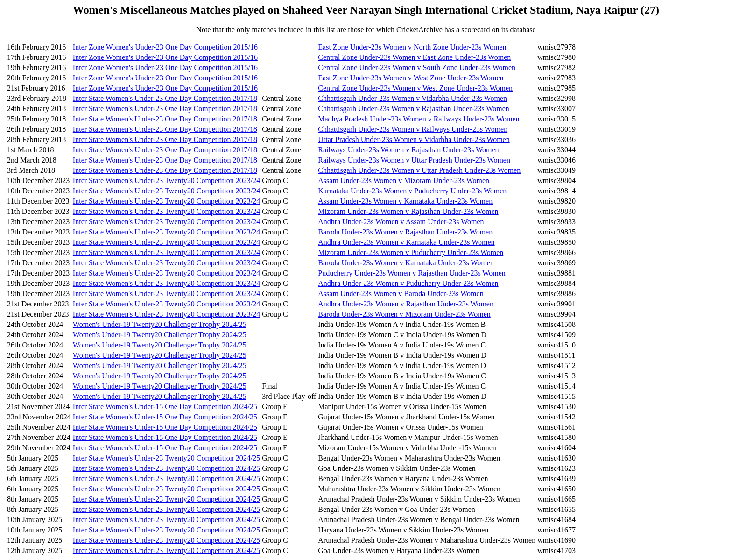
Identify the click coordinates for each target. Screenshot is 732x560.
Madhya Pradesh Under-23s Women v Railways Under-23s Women (419, 119)
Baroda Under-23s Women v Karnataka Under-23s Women (406, 263)
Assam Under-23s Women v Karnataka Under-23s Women (405, 201)
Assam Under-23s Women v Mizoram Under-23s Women (404, 181)
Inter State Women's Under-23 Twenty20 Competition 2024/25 (166, 458)
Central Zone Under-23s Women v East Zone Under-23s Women (414, 57)
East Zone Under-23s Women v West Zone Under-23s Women (411, 78)
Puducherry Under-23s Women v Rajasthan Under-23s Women (412, 273)
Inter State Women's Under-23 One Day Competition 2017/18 (165, 98)
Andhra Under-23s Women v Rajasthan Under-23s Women (406, 304)
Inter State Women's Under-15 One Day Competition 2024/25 (165, 407)
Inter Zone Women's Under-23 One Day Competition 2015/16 (165, 47)
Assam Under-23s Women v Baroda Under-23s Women (401, 294)
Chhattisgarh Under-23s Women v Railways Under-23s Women (413, 129)
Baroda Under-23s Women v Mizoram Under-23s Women (404, 314)
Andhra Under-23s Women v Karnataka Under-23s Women (406, 242)
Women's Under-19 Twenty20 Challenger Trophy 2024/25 (160, 324)
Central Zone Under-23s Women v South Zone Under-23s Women (417, 67)
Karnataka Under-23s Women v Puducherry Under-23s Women (412, 191)
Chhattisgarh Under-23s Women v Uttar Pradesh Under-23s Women (419, 170)
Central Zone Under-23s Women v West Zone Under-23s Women (415, 88)
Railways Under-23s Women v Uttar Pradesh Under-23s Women (414, 160)
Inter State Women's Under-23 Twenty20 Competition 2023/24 (166, 181)
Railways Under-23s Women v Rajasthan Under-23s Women (408, 150)
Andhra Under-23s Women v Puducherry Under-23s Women (408, 283)
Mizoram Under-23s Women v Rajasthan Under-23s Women (408, 211)
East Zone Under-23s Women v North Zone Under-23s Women (412, 47)
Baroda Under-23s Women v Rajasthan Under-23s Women (405, 232)
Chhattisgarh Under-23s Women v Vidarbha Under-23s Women (412, 98)
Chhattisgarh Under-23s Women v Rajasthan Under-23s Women (413, 109)
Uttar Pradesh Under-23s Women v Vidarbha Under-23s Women (414, 139)
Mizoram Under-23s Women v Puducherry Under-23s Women (411, 252)
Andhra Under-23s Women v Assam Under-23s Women (401, 222)
